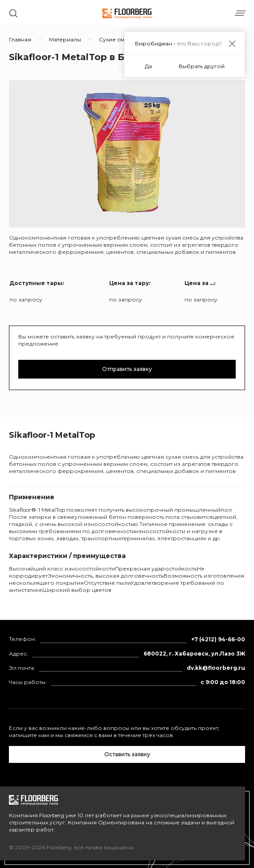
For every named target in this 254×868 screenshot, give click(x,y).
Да (148, 66)
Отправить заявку (127, 369)
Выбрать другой (202, 66)
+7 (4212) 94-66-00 (218, 639)
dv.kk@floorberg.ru (216, 668)
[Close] (232, 43)
